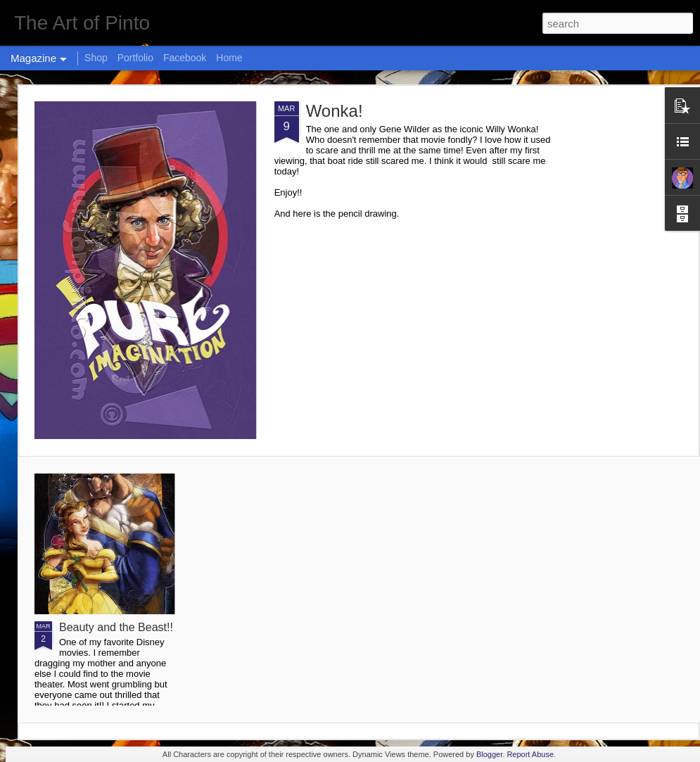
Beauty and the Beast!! (116, 627)
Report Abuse (530, 754)
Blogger (489, 754)
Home (229, 58)
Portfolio (135, 58)
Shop (96, 58)
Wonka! (335, 111)
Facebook (185, 58)
